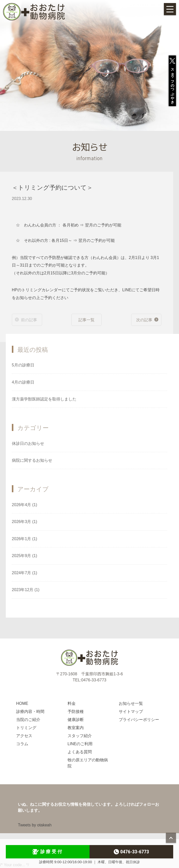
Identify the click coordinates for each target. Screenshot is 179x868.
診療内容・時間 (30, 712)
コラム (22, 744)
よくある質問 (80, 752)
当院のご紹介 (28, 720)
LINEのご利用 (80, 744)
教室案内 (76, 728)
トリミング (26, 728)
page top (171, 838)
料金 (72, 703)
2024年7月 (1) (25, 573)
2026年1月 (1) (25, 539)
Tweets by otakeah (35, 825)
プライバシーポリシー (139, 720)
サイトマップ (131, 712)
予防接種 (76, 712)
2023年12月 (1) (26, 590)
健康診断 (76, 720)
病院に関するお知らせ (32, 460)
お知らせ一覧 (131, 703)
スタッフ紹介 (80, 736)
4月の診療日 (23, 382)
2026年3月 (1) (25, 522)
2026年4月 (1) (25, 505)
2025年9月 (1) (25, 556)
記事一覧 (86, 320)
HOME (22, 703)
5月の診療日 (23, 365)
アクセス (24, 736)
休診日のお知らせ (28, 443)
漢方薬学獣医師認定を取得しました (44, 399)
